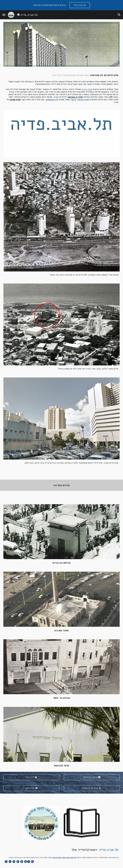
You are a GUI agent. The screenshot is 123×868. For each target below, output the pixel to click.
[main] (61, 88)
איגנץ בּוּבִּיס (87, 89)
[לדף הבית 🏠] (31, 777)
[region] (61, 5)
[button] (4, 15)
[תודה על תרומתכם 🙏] (92, 788)
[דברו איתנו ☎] (31, 788)
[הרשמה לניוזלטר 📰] (92, 777)
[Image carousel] (61, 133)
